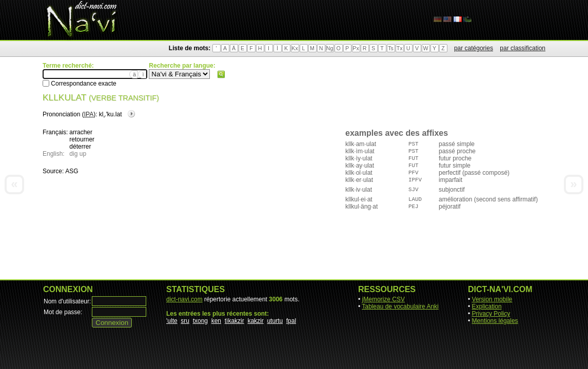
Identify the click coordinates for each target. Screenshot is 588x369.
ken (216, 321)
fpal (291, 321)
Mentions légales (495, 321)
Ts (391, 48)
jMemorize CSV (384, 299)
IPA (89, 114)
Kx (295, 48)
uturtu (275, 321)
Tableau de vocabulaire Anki (400, 306)
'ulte (172, 321)
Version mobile (492, 299)
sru (185, 321)
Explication (487, 306)
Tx (400, 48)
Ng (330, 48)
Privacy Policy (491, 314)
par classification (523, 48)
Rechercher (221, 74)
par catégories (474, 48)
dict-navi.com (184, 299)
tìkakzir (234, 321)
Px (356, 48)
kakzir (255, 321)
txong (200, 321)
